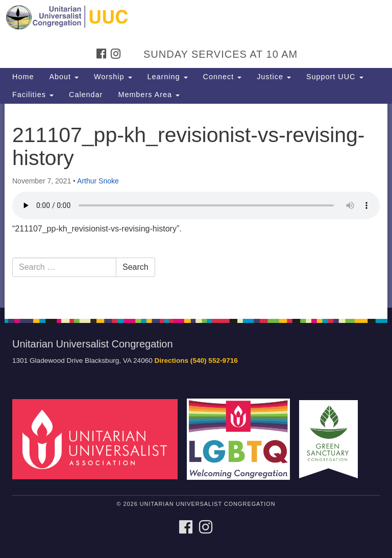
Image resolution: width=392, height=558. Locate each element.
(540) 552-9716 (214, 361)
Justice (274, 77)
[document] (196, 206)
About (64, 77)
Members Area (149, 95)
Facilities (33, 95)
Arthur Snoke (98, 181)
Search (136, 267)
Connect (223, 77)
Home (23, 77)
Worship (113, 77)
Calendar (86, 95)
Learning (168, 77)
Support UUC (335, 77)
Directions (171, 361)
